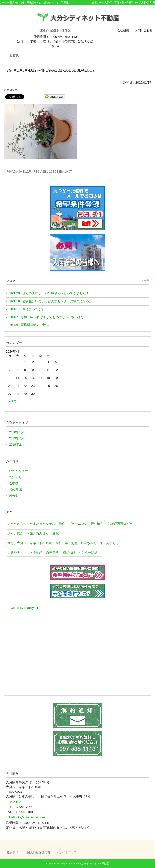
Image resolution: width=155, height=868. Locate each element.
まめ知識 (15, 489)
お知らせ (15, 477)
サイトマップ (68, 852)
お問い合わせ (144, 30)
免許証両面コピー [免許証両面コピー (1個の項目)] (120, 524)
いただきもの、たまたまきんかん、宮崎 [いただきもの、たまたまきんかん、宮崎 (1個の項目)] (36, 524)
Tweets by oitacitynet (24, 608)
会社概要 (123, 30)
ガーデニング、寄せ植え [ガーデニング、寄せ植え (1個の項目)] (86, 524)
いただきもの (19, 471)
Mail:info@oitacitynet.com (27, 817)
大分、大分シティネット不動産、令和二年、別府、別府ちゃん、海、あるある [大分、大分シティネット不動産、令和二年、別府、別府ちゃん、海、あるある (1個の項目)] (63, 543)
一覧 (147, 280)
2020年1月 (17, 432)
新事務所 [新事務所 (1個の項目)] (52, 553)
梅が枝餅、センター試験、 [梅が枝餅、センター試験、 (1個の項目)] (82, 553)
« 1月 (13, 401)
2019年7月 (17, 438)
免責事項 (12, 852)
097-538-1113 (55, 30)
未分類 (14, 495)
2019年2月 (17, 444)
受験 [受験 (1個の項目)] (56, 533)
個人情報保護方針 (39, 852)
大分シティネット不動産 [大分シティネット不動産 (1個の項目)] (25, 553)
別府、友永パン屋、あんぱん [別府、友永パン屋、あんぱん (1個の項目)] (28, 533)
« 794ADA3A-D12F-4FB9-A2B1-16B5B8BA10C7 (38, 172)
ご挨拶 (14, 483)
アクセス (15, 802)
